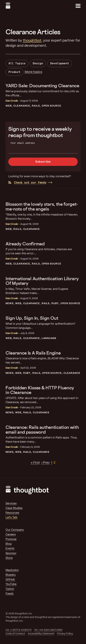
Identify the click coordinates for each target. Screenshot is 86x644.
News (10, 303)
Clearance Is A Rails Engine (33, 353)
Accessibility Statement (41, 634)
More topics (33, 72)
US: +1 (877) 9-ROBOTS (19, 630)
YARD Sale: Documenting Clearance (42, 86)
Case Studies (14, 508)
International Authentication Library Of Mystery (42, 281)
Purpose (11, 539)
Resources (12, 513)
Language (49, 338)
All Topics (17, 63)
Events (10, 549)
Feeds (10, 594)
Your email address (23, 143)
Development (60, 63)
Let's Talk (12, 518)
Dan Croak (12, 101)
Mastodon (12, 570)
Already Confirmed (25, 244)
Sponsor (11, 553)
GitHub (10, 580)
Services (11, 504)
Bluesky (11, 575)
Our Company (15, 530)
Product (14, 72)
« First (35, 463)
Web (9, 106)
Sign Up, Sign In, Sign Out (32, 318)
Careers (11, 535)
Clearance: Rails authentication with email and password (42, 430)
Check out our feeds (27, 183)
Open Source (52, 106)
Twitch (10, 589)
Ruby (55, 303)
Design (38, 63)
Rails (36, 106)
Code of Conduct (15, 634)
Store (9, 558)
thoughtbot (32, 41)
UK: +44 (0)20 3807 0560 (48, 630)
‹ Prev (45, 463)
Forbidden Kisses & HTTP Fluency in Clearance (40, 390)
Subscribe (43, 162)
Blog (9, 544)
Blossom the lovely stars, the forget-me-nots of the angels (42, 206)
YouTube (11, 584)
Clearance (22, 106)
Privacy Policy (65, 634)
